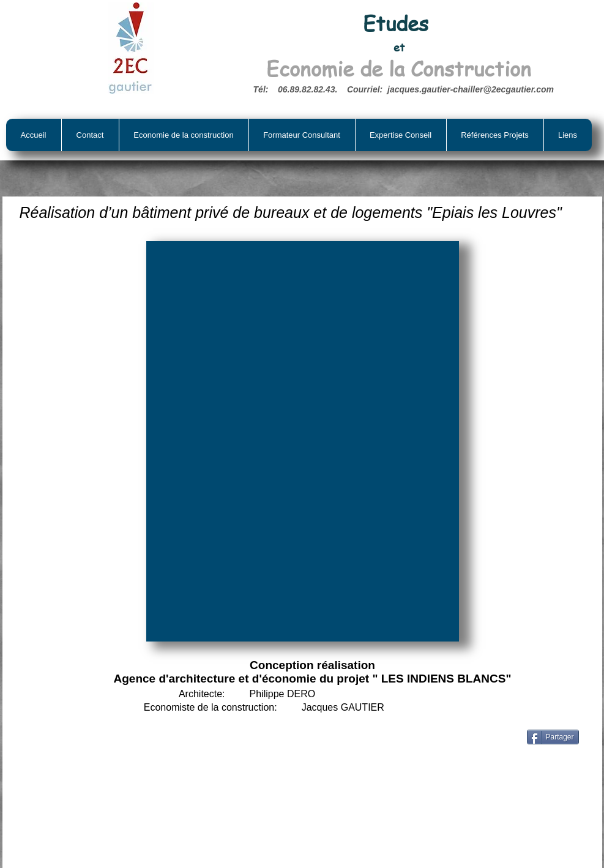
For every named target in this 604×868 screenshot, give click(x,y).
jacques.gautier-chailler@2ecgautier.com (471, 89)
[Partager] (553, 737)
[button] (303, 441)
